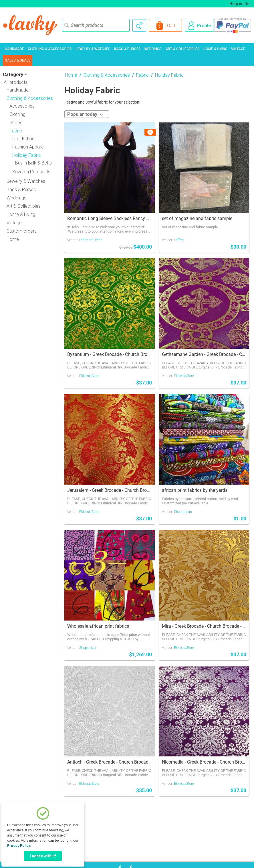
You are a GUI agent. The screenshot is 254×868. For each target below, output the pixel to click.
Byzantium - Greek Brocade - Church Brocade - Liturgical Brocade (110, 354)
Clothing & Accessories (50, 49)
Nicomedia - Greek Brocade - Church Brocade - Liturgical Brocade (204, 762)
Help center (240, 4)
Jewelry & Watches (93, 49)
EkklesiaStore (89, 376)
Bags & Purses (127, 49)
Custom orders (22, 231)
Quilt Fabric (23, 139)
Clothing (17, 114)
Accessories (22, 106)
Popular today (85, 114)
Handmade (14, 49)
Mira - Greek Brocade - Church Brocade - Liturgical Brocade (204, 626)
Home (13, 239)
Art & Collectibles (182, 49)
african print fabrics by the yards (195, 490)
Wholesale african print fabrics (98, 626)
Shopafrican (183, 512)
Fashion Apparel (28, 147)
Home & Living (215, 49)
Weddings (153, 49)
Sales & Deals (18, 60)
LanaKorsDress (91, 240)
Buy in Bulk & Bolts (33, 163)
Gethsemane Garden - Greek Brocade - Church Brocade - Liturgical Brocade (204, 354)
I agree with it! (43, 856)
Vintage (238, 49)
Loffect (179, 240)
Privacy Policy (19, 846)
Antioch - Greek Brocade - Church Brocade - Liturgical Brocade (110, 762)
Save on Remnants (31, 172)
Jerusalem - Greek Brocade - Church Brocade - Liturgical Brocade (110, 490)
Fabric (142, 75)
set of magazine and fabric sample (197, 218)
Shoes (16, 123)
